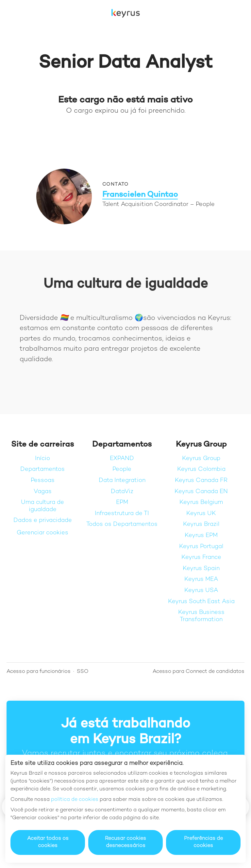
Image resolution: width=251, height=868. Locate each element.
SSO (83, 672)
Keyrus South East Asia (201, 602)
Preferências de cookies (203, 842)
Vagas (43, 492)
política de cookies (75, 800)
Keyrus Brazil (201, 524)
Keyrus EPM (201, 536)
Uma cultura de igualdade (42, 506)
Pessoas (43, 480)
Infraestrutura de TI (122, 514)
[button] (238, 13)
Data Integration (122, 480)
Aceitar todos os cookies (48, 842)
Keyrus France (201, 557)
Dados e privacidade (43, 520)
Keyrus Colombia (201, 469)
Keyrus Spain (201, 569)
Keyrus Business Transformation (201, 616)
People (122, 469)
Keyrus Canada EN (201, 492)
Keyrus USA (201, 591)
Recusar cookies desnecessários (125, 842)
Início (42, 459)
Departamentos (42, 469)
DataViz (122, 492)
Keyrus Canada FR (201, 480)
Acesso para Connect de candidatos (199, 672)
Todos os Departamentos (122, 524)
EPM (122, 502)
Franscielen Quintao (140, 195)
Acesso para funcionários (39, 672)
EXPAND (122, 459)
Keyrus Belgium (201, 502)
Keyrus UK (201, 514)
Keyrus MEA (201, 579)
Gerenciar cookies (42, 533)
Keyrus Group (201, 459)
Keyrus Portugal (201, 547)
